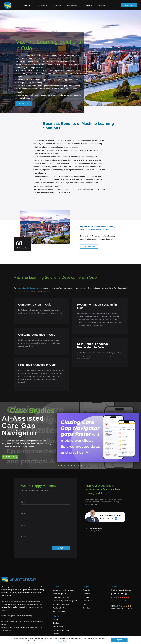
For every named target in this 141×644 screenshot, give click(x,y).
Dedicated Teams (59, 608)
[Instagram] (126, 591)
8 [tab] (81, 463)
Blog (85, 601)
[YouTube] (122, 591)
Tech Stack (63, 4)
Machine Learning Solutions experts (30, 285)
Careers (86, 594)
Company (86, 583)
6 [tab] (75, 463)
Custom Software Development (64, 587)
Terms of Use (17, 613)
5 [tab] (71, 463)
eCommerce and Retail (61, 627)
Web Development (59, 590)
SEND (61, 545)
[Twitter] (119, 591)
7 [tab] (78, 463)
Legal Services (58, 623)
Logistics (56, 630)
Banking (55, 634)
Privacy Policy (63, 641)
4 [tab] (68, 463)
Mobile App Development (61, 594)
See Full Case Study (10, 454)
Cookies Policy (27, 613)
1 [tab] (58, 463)
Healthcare (56, 620)
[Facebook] (111, 591)
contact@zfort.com (96, 528)
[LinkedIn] (115, 591)
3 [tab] (65, 463)
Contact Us (108, 4)
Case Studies (78, 4)
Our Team (86, 590)
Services (33, 4)
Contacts (114, 583)
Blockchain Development (61, 601)
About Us (86, 587)
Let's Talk (129, 4)
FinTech (55, 616)
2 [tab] (62, 463)
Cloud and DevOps (59, 605)
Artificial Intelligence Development (65, 598)
